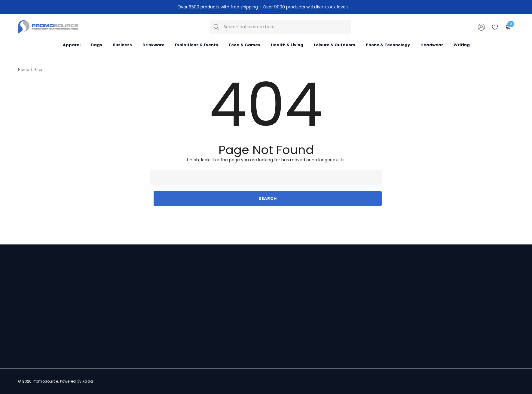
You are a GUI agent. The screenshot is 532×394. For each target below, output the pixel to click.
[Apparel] (72, 45)
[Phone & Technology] (388, 44)
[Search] (217, 27)
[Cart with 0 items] (508, 27)
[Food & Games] (245, 45)
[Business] (122, 45)
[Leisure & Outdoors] (335, 45)
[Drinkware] (153, 45)
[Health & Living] (287, 45)
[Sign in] (481, 27)
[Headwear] (432, 44)
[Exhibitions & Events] (197, 45)
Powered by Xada (77, 381)
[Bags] (97, 45)
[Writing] (462, 44)
